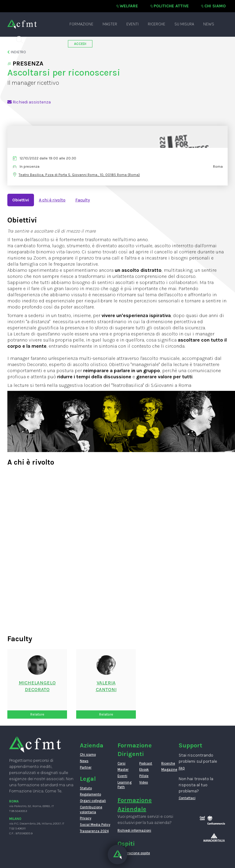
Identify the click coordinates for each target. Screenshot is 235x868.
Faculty (83, 200)
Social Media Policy (95, 825)
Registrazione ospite (134, 853)
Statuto (86, 788)
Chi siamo (215, 6)
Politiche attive (171, 6)
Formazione (81, 24)
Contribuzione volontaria (91, 810)
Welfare (129, 6)
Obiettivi (21, 200)
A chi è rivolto (52, 200)
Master (110, 24)
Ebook (144, 770)
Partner (86, 767)
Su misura (184, 24)
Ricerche (157, 24)
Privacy (86, 818)
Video (144, 782)
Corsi (121, 763)
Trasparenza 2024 (94, 831)
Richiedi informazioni (134, 831)
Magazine (168, 770)
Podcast (145, 763)
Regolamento (90, 794)
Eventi (132, 24)
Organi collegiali (93, 801)
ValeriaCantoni (106, 686)
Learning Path (124, 785)
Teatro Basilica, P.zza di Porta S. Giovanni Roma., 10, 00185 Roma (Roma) (79, 175)
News (209, 24)
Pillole (144, 776)
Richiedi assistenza (29, 102)
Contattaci (187, 798)
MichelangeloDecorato (37, 686)
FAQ (182, 768)
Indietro (17, 52)
